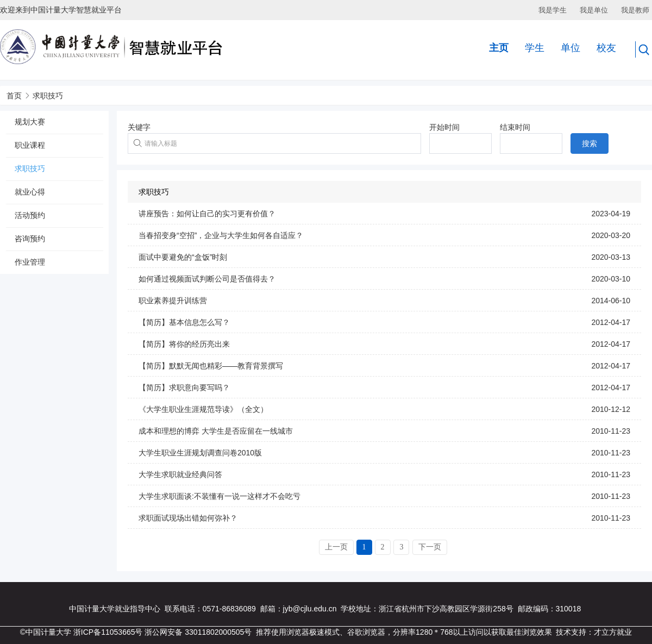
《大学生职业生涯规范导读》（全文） (203, 409)
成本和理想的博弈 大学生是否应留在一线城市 (216, 431)
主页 (499, 48)
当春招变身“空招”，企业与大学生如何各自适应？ (221, 235)
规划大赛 (30, 122)
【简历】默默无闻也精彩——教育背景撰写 (211, 366)
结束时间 (515, 127)
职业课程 (30, 145)
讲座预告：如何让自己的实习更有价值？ (207, 214)
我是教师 (635, 10)
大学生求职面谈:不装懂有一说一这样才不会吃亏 (220, 496)
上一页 (336, 547)
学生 (535, 48)
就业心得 (30, 192)
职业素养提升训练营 (173, 301)
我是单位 (594, 10)
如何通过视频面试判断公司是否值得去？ (207, 279)
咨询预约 (30, 239)
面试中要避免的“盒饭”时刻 (183, 257)
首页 (14, 96)
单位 (570, 48)
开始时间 (444, 127)
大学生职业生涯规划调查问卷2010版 (200, 453)
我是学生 (553, 10)
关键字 (139, 127)
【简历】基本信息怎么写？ (184, 322)
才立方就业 (613, 632)
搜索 (590, 143)
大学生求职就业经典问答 (180, 474)
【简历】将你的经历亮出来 (184, 344)
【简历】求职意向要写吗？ (184, 387)
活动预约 (30, 215)
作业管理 (30, 262)
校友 (606, 48)
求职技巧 (48, 96)
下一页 (430, 547)
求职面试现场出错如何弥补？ (188, 518)
